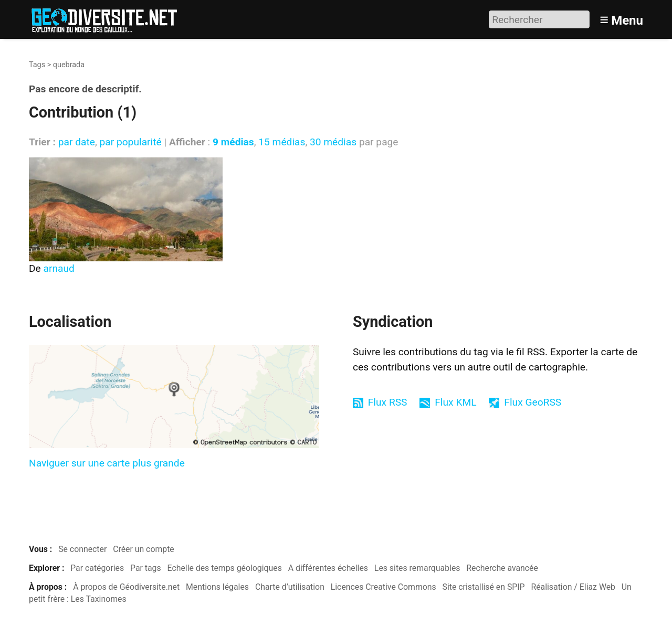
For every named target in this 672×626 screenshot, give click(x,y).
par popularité (130, 142)
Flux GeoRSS (533, 402)
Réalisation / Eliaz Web (573, 587)
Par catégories (97, 568)
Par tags (146, 568)
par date (77, 142)
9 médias (233, 142)
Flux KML (455, 402)
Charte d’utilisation (290, 587)
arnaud (59, 268)
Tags (37, 65)
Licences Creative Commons (384, 587)
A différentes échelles (328, 568)
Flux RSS (388, 402)
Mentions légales (217, 587)
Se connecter (82, 549)
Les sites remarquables (417, 568)
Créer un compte (144, 549)
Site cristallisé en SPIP (484, 587)
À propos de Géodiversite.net (126, 587)
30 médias (333, 142)
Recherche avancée (502, 568)
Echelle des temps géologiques (225, 568)
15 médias (282, 142)
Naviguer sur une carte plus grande (107, 463)
